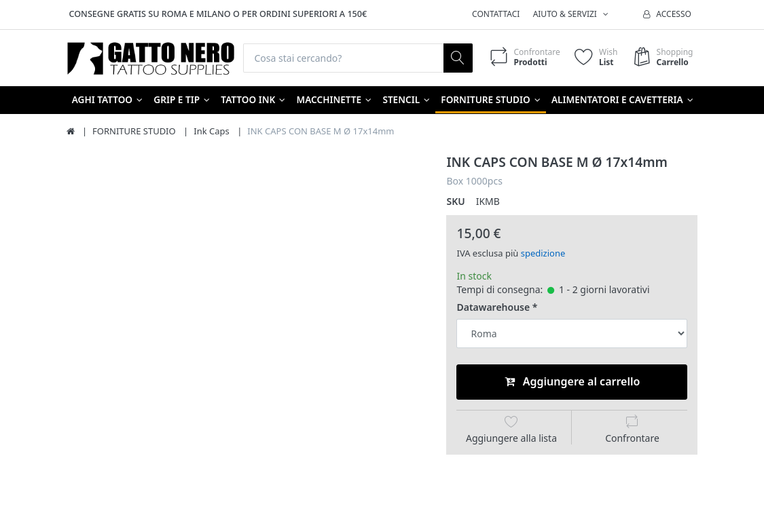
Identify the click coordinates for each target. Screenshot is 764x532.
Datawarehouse (493, 307)
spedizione (543, 253)
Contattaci (496, 14)
